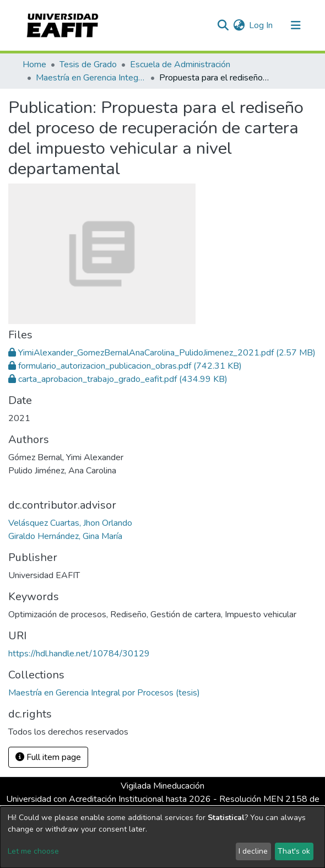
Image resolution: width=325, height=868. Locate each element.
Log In (261, 25)
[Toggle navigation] (296, 25)
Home (34, 64)
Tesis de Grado (88, 64)
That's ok (294, 851)
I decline (253, 851)
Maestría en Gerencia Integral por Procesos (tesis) (91, 78)
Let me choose (33, 851)
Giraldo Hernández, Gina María (65, 536)
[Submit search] (223, 25)
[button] (239, 25)
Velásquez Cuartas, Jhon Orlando (70, 523)
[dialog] (162, 837)
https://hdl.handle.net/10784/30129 (79, 654)
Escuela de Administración (180, 64)
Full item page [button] (48, 757)
